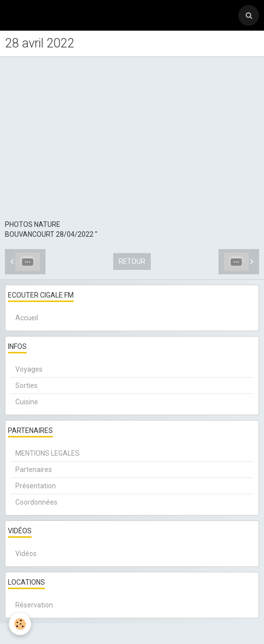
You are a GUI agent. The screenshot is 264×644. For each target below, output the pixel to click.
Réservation (34, 605)
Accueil (27, 318)
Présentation (36, 486)
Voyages (29, 369)
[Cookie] (20, 624)
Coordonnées (36, 502)
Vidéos (26, 554)
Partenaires (34, 470)
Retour (132, 261)
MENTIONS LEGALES (47, 453)
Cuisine (27, 402)
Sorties (26, 386)
